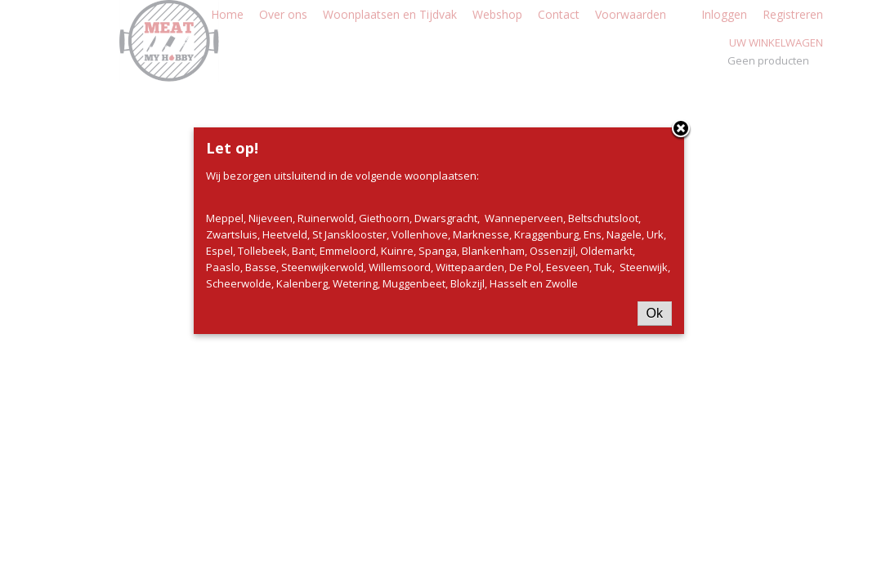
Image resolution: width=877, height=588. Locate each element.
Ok (655, 313)
